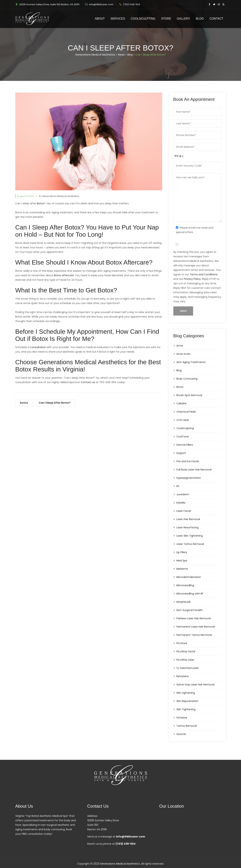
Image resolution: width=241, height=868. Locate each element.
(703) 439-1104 (132, 4)
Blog (200, 19)
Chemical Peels (186, 412)
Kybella (181, 503)
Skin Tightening (186, 709)
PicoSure (182, 643)
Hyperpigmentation (189, 478)
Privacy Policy (192, 279)
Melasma (182, 569)
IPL (178, 486)
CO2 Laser (183, 420)
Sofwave (182, 718)
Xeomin (181, 734)
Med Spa (182, 561)
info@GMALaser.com (101, 4)
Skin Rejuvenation (187, 701)
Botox (40, 203)
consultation (38, 347)
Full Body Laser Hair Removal (194, 470)
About (100, 19)
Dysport (181, 453)
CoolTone (183, 437)
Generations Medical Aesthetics (61, 196)
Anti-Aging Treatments (191, 362)
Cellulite (181, 403)
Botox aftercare (64, 275)
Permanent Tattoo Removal (194, 635)
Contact (216, 19)
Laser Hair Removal (188, 519)
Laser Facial (184, 511)
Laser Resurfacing (187, 527)
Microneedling (185, 585)
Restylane (183, 676)
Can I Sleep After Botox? (55, 403)
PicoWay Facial (186, 651)
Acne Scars (183, 354)
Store (166, 19)
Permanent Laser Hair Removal (196, 627)
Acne (180, 346)
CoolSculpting (143, 19)
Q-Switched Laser (188, 668)
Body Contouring (187, 379)
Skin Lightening (186, 693)
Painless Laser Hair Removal (193, 618)
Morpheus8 (183, 602)
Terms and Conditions (204, 274)
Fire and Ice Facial (188, 461)
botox (24, 403)
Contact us (88, 382)
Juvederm (183, 494)
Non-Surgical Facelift (190, 610)
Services (118, 19)
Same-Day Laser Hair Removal (195, 685)
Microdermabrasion (189, 577)
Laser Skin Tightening (190, 536)
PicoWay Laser (185, 660)
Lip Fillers (182, 552)
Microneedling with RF (190, 594)
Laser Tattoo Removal (190, 544)
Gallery (183, 19)
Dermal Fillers (185, 445)
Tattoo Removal (187, 726)
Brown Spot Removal (189, 395)
